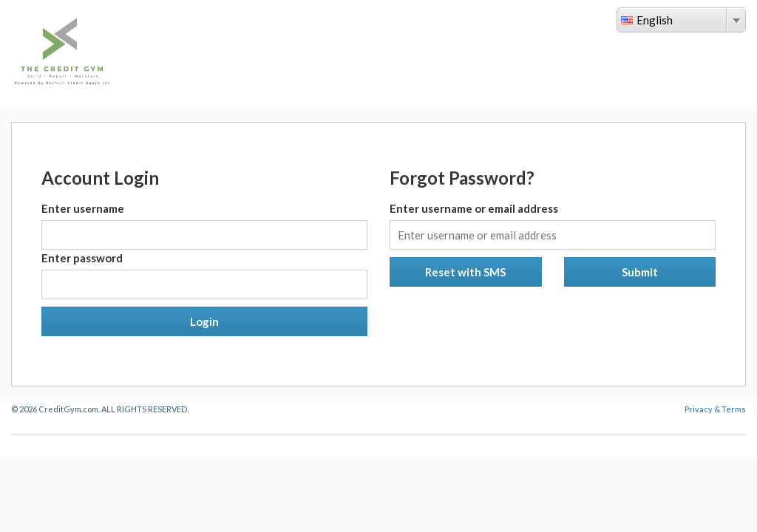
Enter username (83, 208)
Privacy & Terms (715, 409)
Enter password (82, 258)
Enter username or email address (474, 208)
